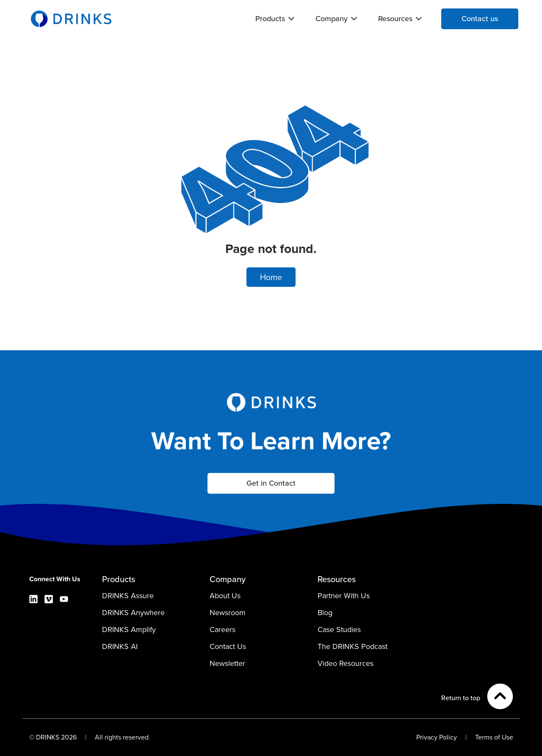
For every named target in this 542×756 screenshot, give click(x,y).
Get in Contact (271, 483)
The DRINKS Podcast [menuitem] (353, 646)
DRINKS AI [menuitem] (120, 646)
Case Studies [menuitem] (339, 630)
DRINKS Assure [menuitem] (128, 596)
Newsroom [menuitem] (228, 613)
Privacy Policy (437, 737)
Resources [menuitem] (395, 19)
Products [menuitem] (270, 19)
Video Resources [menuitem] (346, 663)
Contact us (480, 19)
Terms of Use (494, 737)
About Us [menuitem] (225, 596)
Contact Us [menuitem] (228, 646)
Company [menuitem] (332, 19)
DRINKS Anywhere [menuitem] (133, 613)
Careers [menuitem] (223, 630)
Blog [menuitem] (325, 613)
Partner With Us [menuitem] (344, 596)
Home (271, 277)
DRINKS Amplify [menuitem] (129, 630)
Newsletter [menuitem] (227, 663)
